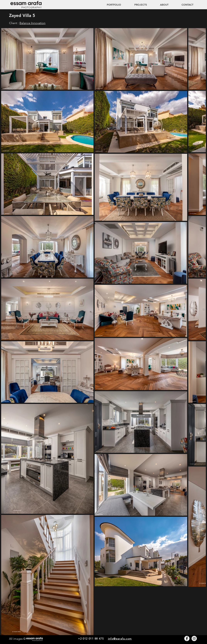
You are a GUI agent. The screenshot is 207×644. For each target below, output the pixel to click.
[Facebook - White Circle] (187, 639)
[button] (137, 5)
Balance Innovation (32, 23)
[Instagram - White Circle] (194, 639)
